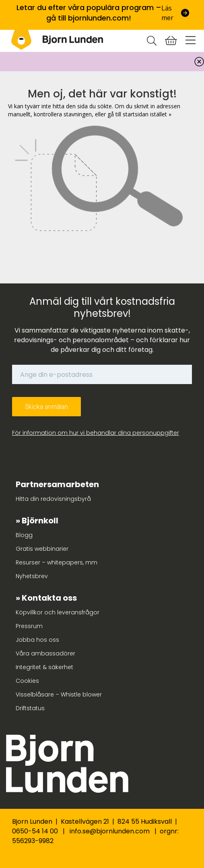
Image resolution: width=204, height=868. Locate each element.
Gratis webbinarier (42, 549)
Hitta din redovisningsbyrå (53, 499)
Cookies (27, 681)
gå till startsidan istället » (139, 114)
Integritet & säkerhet (44, 667)
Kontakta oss (49, 598)
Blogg (24, 535)
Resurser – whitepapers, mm (57, 562)
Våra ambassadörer (45, 653)
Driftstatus (30, 708)
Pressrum (29, 626)
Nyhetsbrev (32, 576)
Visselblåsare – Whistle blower (59, 694)
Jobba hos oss (37, 640)
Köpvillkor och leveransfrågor (58, 612)
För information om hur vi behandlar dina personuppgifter (96, 433)
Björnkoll (40, 521)
